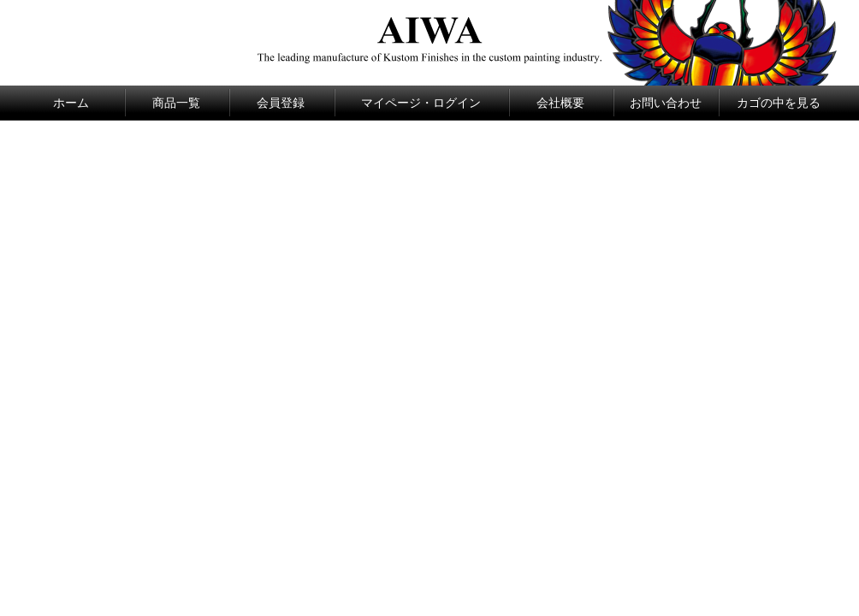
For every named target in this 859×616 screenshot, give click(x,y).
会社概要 (560, 103)
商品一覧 (176, 103)
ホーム (71, 103)
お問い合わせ (666, 103)
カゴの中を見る (779, 103)
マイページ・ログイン (421, 103)
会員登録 (281, 103)
